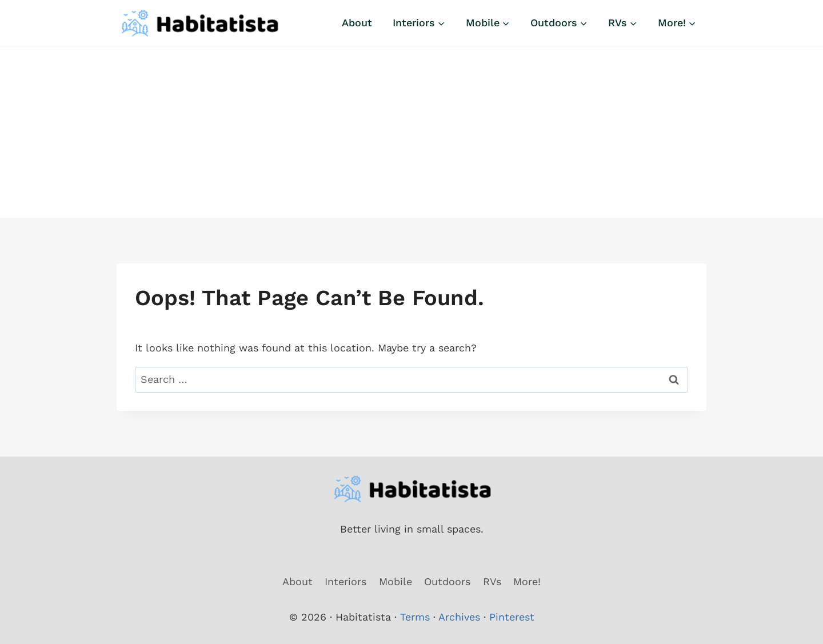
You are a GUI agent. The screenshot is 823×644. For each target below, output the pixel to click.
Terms (415, 617)
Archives (459, 617)
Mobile (395, 581)
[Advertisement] (411, 132)
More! (527, 581)
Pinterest (512, 617)
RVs (492, 581)
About (357, 23)
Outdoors (447, 581)
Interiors (345, 581)
